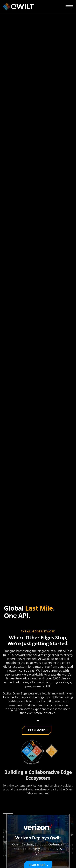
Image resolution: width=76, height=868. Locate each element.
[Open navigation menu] (69, 7)
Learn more (36, 730)
